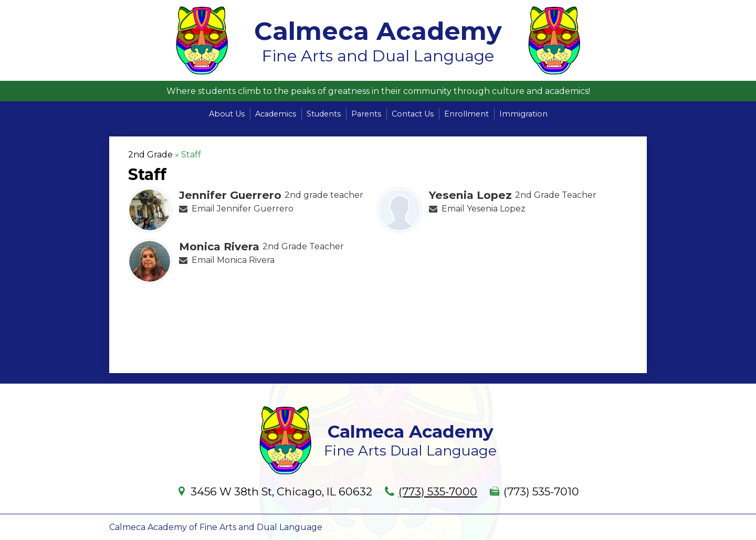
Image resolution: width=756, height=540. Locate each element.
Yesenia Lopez (470, 195)
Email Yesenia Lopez (484, 209)
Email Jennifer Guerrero (243, 209)
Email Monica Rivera (233, 260)
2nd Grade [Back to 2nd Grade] (150, 155)
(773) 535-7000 (438, 491)
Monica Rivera (219, 246)
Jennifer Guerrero (230, 195)
